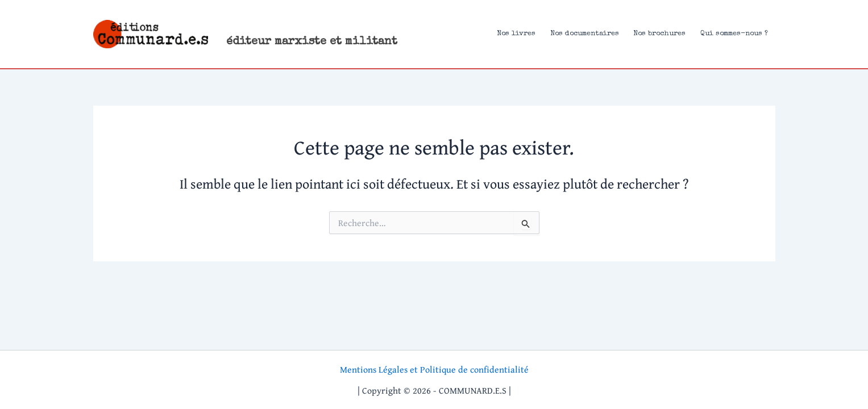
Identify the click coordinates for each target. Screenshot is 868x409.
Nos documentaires (585, 34)
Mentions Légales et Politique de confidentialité (434, 369)
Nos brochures (659, 34)
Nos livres (516, 34)
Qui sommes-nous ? (734, 34)
